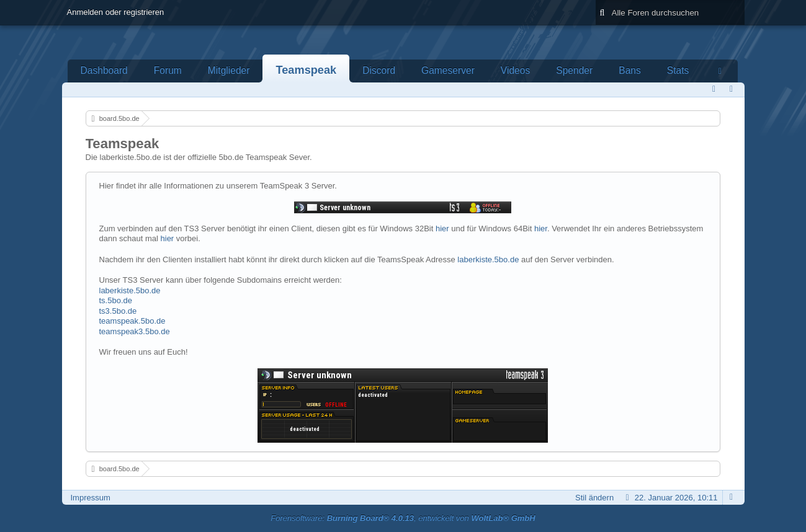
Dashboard (104, 70)
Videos (515, 70)
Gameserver (448, 70)
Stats (678, 70)
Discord (379, 70)
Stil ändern (594, 498)
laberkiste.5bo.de (488, 259)
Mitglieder (229, 70)
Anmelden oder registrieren (116, 12)
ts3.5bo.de (118, 311)
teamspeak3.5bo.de (135, 331)
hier (442, 228)
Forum (168, 70)
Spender (574, 70)
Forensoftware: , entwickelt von (403, 518)
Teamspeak (306, 70)
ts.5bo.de (116, 300)
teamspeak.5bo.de (132, 321)
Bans (630, 70)
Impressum (91, 498)
